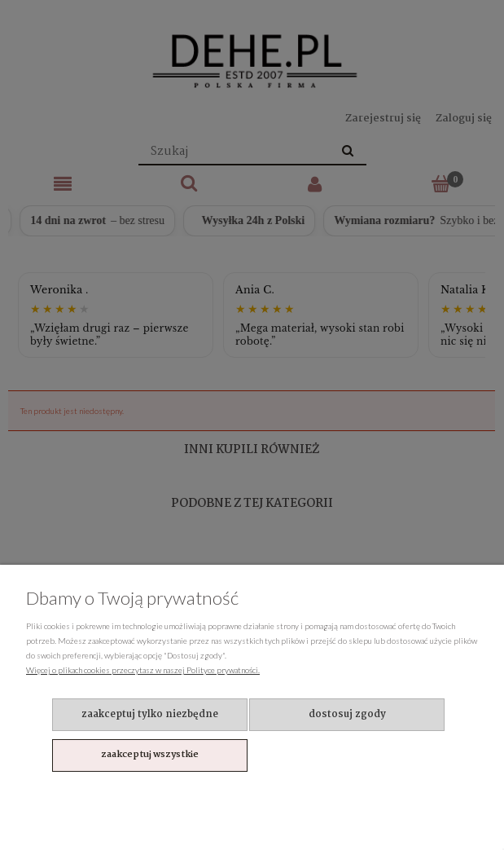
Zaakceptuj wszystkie (150, 755)
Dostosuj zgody (347, 714)
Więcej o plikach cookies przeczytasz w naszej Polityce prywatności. (143, 670)
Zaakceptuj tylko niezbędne (150, 714)
